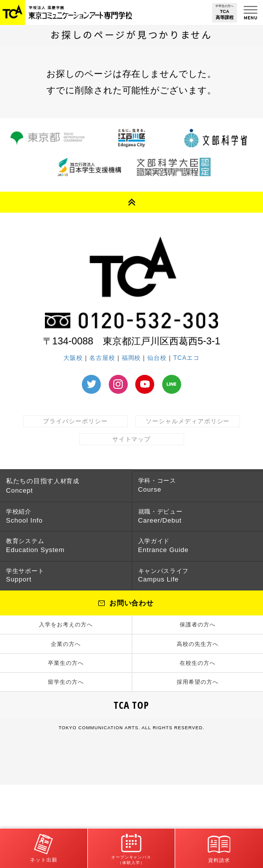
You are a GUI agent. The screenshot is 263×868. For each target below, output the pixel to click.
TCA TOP (132, 789)
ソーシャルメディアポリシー (188, 421)
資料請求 (219, 844)
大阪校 (73, 358)
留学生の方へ (66, 760)
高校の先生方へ (198, 703)
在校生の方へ (198, 732)
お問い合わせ (132, 647)
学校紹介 (28, 531)
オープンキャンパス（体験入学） (131, 845)
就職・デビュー (174, 531)
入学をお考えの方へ (66, 674)
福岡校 (131, 358)
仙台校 (157, 358)
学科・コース (169, 490)
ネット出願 (44, 844)
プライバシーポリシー (75, 421)
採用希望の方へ (198, 760)
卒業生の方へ (66, 732)
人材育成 (52, 490)
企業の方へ (66, 703)
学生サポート (37, 614)
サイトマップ (132, 439)
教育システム (38, 573)
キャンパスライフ (179, 614)
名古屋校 (102, 358)
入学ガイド (166, 573)
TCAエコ (186, 358)
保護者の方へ (198, 674)
